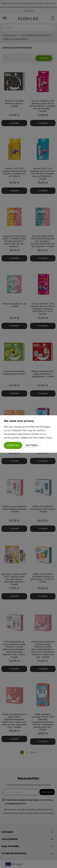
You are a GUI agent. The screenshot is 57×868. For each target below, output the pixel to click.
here (49, 438)
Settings (32, 445)
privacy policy (12, 438)
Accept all (13, 445)
